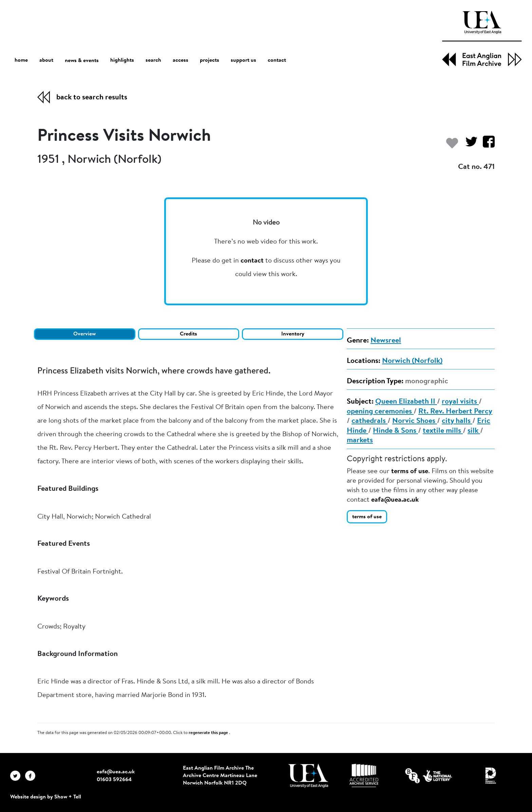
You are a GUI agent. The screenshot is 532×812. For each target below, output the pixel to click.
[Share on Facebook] (486, 145)
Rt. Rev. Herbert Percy (455, 412)
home (21, 60)
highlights (122, 60)
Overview (84, 334)
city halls (457, 421)
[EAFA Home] (482, 38)
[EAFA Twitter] (18, 776)
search (153, 60)
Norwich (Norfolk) (412, 361)
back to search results (92, 98)
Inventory (293, 334)
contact (277, 60)
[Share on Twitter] (469, 145)
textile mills (443, 431)
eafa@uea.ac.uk (395, 500)
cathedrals (369, 421)
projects (210, 60)
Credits (188, 334)
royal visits (460, 402)
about (46, 60)
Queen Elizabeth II (406, 402)
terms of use (410, 471)
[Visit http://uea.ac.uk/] (308, 776)
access (180, 60)
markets (360, 441)
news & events (82, 61)
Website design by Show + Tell (46, 797)
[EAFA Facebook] (32, 776)
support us (243, 60)
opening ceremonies (380, 412)
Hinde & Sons (395, 431)
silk (474, 431)
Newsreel (386, 341)
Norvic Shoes (415, 421)
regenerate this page (209, 733)
